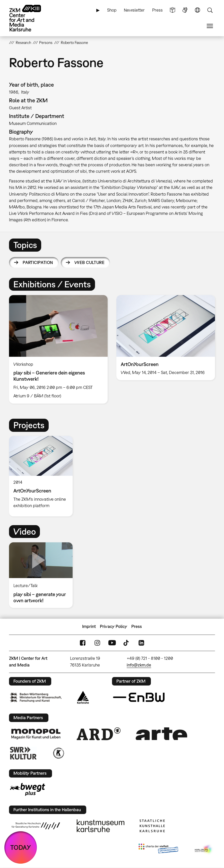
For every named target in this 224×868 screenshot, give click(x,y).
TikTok (127, 643)
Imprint (89, 626)
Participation (38, 262)
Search (210, 10)
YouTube (112, 643)
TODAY (21, 847)
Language (197, 10)
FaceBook (83, 643)
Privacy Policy (114, 626)
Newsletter (134, 10)
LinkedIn (141, 643)
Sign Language (185, 10)
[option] (58, 349)
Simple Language (173, 10)
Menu (210, 26)
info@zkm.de (139, 665)
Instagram (97, 643)
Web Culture (89, 262)
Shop (112, 10)
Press (157, 10)
